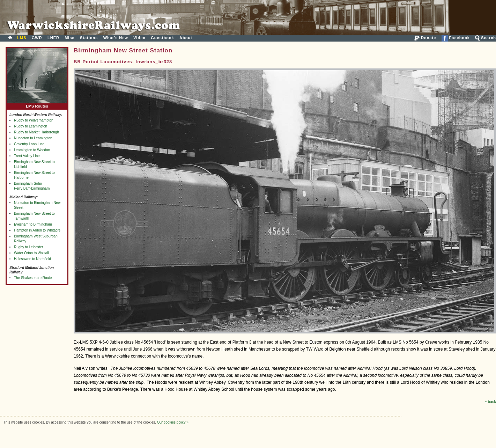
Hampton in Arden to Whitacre (37, 230)
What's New (116, 38)
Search (486, 38)
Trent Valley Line (27, 156)
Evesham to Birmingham (33, 224)
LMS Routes (37, 105)
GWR (37, 38)
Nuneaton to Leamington (33, 138)
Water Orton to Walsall (31, 253)
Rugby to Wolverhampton (34, 120)
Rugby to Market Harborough (36, 132)
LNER (53, 38)
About (186, 38)
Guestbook (162, 38)
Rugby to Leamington (31, 126)
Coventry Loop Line (29, 144)
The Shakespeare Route (33, 278)
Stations (89, 38)
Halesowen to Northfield (32, 259)
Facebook (456, 38)
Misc (69, 38)
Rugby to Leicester (28, 247)
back (491, 402)
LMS (22, 38)
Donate (425, 38)
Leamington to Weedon (32, 150)
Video (139, 38)
